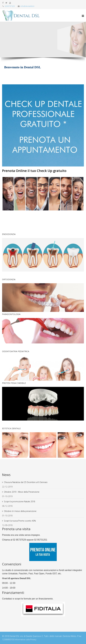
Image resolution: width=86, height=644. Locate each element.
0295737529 (10, 6)
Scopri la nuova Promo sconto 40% (20, 521)
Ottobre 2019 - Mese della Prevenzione (22, 492)
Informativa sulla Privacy (26, 639)
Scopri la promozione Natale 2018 (19, 501)
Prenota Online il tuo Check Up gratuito (34, 171)
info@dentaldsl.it (27, 6)
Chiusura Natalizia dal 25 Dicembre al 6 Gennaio (26, 482)
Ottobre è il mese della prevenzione (20, 511)
